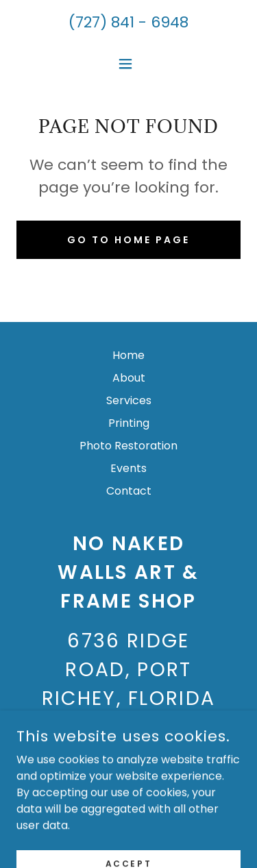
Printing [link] (129, 423)
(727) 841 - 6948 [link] (128, 22)
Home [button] (128, 355)
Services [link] (129, 400)
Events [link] (128, 468)
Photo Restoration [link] (128, 446)
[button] (128, 64)
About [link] (129, 378)
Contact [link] (129, 491)
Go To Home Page (128, 240)
